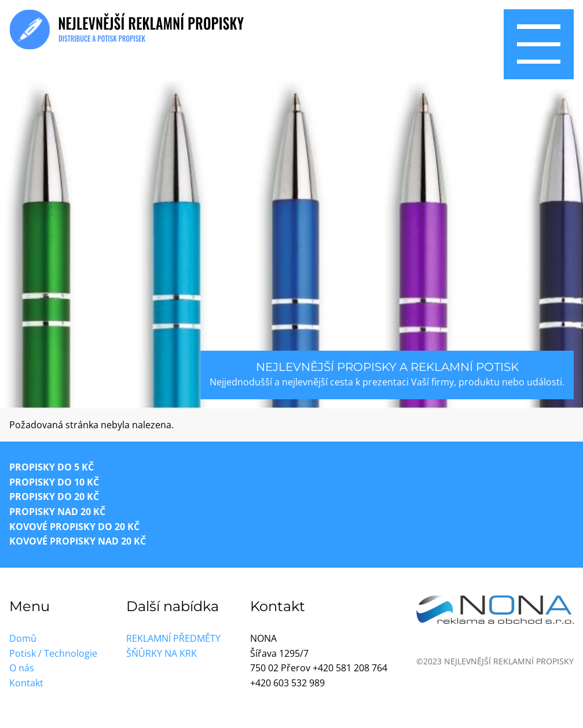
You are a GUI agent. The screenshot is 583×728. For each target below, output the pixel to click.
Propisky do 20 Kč (54, 497)
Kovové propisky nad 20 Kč (78, 541)
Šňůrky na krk (162, 653)
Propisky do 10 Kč (54, 482)
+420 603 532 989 (287, 683)
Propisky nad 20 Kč (57, 512)
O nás (22, 668)
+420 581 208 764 (350, 668)
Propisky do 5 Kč (52, 467)
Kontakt (26, 683)
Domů (23, 638)
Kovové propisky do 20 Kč (74, 527)
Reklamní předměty (173, 638)
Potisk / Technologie (53, 653)
